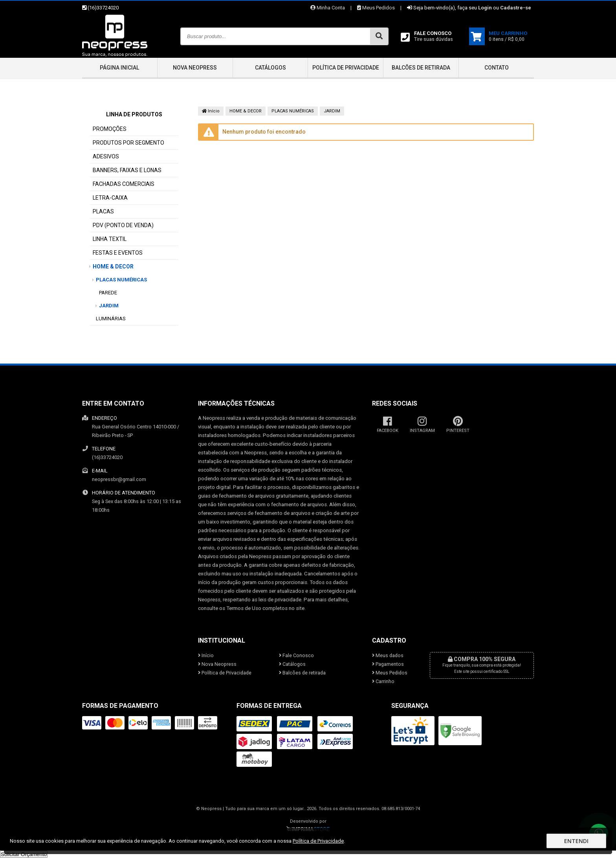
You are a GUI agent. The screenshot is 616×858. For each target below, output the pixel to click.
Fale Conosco (296, 655)
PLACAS (103, 211)
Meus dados (388, 655)
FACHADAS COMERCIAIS (124, 184)
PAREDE (108, 293)
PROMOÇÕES (110, 129)
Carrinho (383, 681)
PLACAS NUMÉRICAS (121, 280)
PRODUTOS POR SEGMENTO (128, 143)
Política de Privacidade (346, 68)
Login (485, 8)
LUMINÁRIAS (111, 319)
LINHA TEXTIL (110, 239)
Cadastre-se (516, 8)
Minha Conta (328, 8)
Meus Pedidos (376, 8)
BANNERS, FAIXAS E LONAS (127, 170)
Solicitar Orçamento (24, 854)
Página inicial (119, 68)
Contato (497, 68)
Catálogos (270, 68)
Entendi (576, 841)
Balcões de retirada (421, 68)
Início (211, 111)
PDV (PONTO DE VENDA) (123, 225)
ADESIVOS (106, 156)
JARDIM (109, 306)
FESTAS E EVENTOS (118, 253)
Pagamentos (388, 664)
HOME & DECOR (113, 266)
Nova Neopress (195, 68)
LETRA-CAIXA (110, 198)
